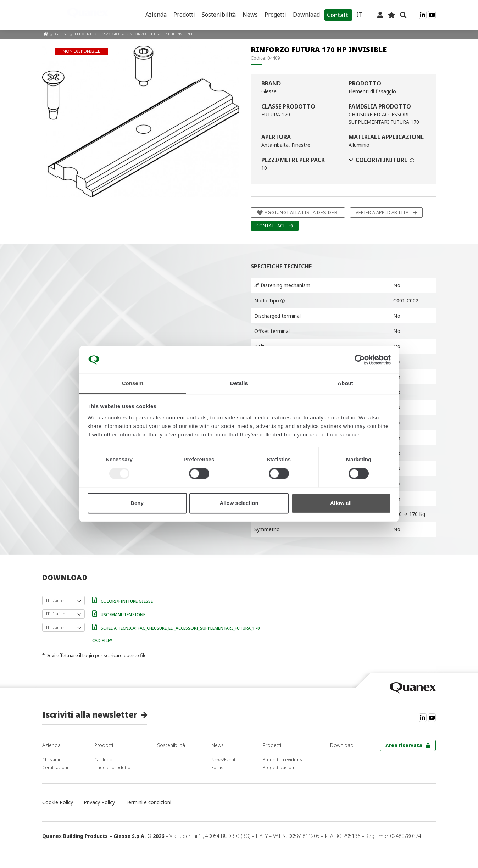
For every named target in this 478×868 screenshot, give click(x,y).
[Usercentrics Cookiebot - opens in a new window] (360, 360)
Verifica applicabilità (382, 213)
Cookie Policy (58, 802)
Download (306, 15)
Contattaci (271, 226)
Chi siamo (52, 760)
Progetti (275, 15)
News (250, 15)
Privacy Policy (99, 802)
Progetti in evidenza (283, 760)
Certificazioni (55, 767)
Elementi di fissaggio (98, 34)
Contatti (338, 15)
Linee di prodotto (112, 767)
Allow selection (239, 503)
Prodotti (184, 15)
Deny (137, 503)
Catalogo (103, 760)
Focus (217, 767)
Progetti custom (279, 767)
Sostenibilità (219, 15)
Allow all (341, 503)
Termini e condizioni (148, 802)
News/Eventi (224, 760)
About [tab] (345, 383)
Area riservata (404, 745)
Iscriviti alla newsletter (90, 714)
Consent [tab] (133, 383)
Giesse (62, 34)
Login (88, 655)
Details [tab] (239, 383)
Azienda (156, 15)
